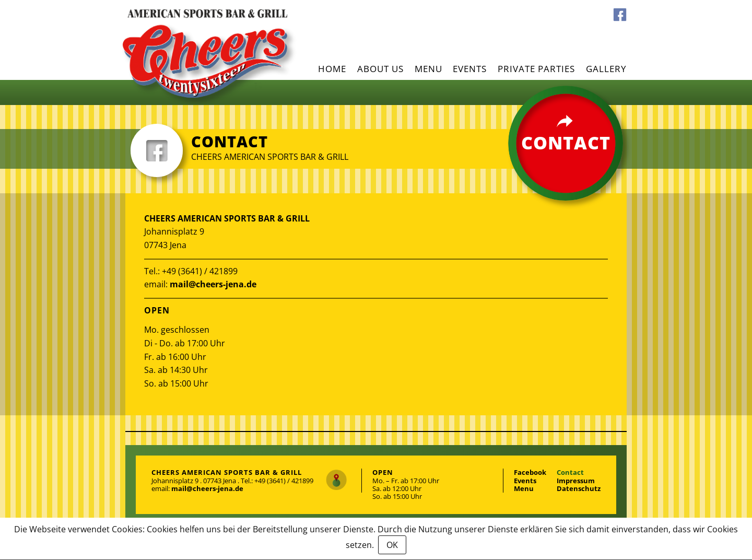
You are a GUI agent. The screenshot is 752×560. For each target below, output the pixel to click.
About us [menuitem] (380, 69)
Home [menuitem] (332, 69)
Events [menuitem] (470, 69)
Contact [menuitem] (570, 472)
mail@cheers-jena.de (213, 284)
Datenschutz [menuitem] (579, 488)
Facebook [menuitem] (620, 15)
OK (392, 545)
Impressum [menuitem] (576, 481)
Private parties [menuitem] (536, 69)
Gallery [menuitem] (606, 69)
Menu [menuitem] (428, 69)
